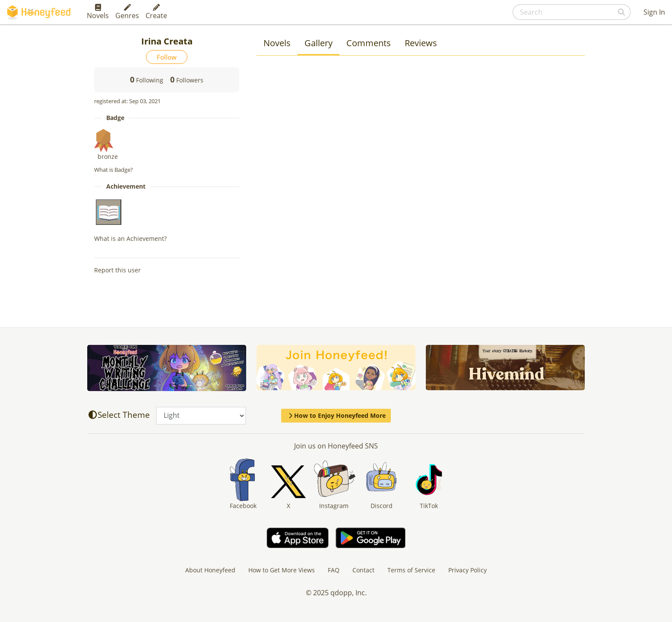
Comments (369, 43)
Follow (167, 57)
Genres (127, 12)
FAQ (334, 570)
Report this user (117, 270)
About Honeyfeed (210, 570)
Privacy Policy (468, 570)
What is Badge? (114, 170)
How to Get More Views (282, 570)
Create (156, 12)
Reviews (421, 43)
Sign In (654, 12)
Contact (363, 570)
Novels (98, 12)
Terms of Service (411, 570)
